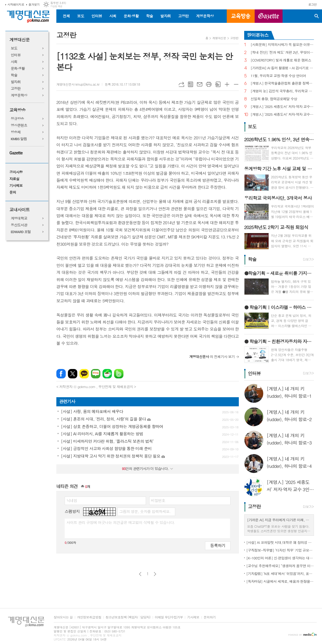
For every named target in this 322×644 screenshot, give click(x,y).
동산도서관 (19, 225)
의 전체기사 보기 (212, 357)
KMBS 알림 (19, 139)
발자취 (165, 16)
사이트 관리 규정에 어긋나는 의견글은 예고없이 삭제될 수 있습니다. (121, 522)
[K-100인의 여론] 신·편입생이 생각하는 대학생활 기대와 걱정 (280, 558)
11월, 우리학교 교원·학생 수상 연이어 (278, 76)
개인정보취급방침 (89, 617)
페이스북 (61, 374)
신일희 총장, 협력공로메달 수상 (274, 99)
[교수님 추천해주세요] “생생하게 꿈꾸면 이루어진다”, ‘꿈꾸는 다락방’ (280, 566)
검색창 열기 (317, 16)
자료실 (14, 179)
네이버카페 (107, 374)
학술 (149, 16)
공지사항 (16, 172)
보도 (80, 16)
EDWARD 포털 (21, 232)
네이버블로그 (96, 374)
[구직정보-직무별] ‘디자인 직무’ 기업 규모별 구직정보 (280, 550)
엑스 (73, 374)
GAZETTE (269, 16)
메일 (200, 84)
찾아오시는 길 (63, 617)
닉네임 (72, 500)
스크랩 (218, 84)
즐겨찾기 (34, 4)
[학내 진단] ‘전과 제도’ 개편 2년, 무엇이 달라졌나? (282, 53)
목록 (191, 84)
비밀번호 (158, 500)
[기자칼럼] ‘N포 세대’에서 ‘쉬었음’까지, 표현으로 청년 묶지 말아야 (280, 574)
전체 (66, 16)
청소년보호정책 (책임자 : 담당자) (128, 617)
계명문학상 (205, 16)
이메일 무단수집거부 (169, 617)
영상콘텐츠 (19, 126)
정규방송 (17, 119)
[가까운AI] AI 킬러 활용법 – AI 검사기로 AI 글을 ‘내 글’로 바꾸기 (282, 68)
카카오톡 (84, 374)
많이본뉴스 (258, 35)
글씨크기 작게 (236, 84)
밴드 (119, 374)
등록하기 (218, 545)
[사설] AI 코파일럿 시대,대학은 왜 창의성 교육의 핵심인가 (280, 542)
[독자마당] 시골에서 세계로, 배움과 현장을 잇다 (280, 581)
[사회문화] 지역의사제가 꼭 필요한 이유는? (282, 45)
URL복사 (181, 84)
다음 (155, 574)
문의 (13, 192)
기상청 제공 (56, 6)
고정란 (183, 16)
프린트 (209, 84)
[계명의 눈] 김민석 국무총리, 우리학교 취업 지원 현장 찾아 (282, 91)
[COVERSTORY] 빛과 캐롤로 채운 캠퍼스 (281, 60)
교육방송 (241, 16)
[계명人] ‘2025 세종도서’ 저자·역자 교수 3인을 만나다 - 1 (282, 115)
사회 (113, 16)
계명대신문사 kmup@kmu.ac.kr (78, 84)
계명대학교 (19, 218)
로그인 (312, 4)
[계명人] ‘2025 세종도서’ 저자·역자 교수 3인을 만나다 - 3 (282, 107)
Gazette (16, 153)
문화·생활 (131, 16)
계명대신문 (19, 40)
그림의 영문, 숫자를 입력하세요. (145, 511)
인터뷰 (97, 16)
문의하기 (210, 617)
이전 (140, 574)
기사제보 (16, 186)
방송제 (16, 132)
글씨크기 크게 (227, 84)
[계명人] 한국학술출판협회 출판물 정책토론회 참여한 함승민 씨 (282, 83)
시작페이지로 (16, 4)
